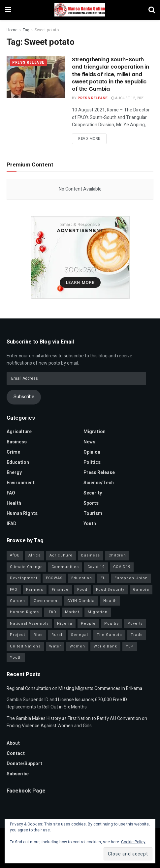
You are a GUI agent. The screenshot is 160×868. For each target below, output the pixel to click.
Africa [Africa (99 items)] (35, 555)
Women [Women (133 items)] (77, 646)
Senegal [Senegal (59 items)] (80, 635)
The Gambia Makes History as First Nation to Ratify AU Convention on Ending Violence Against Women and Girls (77, 722)
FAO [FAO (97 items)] (14, 590)
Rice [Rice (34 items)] (38, 635)
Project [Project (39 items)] (17, 635)
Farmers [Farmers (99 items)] (35, 590)
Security (93, 493)
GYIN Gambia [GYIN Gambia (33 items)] (81, 601)
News (89, 442)
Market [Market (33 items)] (72, 612)
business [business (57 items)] (91, 555)
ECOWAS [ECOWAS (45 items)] (54, 578)
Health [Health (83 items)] (110, 601)
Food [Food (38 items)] (82, 590)
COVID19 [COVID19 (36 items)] (122, 567)
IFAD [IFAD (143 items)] (52, 612)
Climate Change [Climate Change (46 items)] (26, 567)
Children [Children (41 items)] (117, 555)
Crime (13, 452)
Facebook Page (26, 791)
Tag (26, 30)
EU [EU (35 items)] (103, 578)
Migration (95, 432)
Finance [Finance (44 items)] (60, 590)
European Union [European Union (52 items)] (131, 578)
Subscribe (24, 397)
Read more (89, 139)
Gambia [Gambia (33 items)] (141, 590)
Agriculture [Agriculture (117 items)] (61, 555)
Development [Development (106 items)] (24, 578)
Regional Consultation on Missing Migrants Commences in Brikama (74, 688)
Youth (90, 524)
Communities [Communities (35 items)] (65, 567)
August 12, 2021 (128, 98)
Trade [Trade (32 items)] (137, 635)
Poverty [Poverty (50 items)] (135, 624)
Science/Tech (99, 483)
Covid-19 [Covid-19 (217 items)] (96, 567)
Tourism (93, 513)
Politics (92, 462)
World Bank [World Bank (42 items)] (105, 646)
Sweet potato (47, 30)
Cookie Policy (133, 842)
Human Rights (22, 513)
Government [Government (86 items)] (46, 601)
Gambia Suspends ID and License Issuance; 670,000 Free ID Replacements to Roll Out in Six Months (67, 703)
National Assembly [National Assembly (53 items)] (29, 624)
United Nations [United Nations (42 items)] (25, 646)
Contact (16, 753)
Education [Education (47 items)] (82, 578)
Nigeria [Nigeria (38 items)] (65, 624)
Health (14, 503)
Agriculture (19, 432)
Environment (21, 483)
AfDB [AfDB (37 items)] (15, 555)
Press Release (28, 63)
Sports (91, 503)
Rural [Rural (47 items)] (57, 635)
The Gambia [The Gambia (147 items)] (109, 635)
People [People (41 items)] (88, 624)
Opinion (92, 452)
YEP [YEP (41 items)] (130, 646)
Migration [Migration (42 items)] (98, 612)
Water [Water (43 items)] (55, 646)
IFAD (12, 524)
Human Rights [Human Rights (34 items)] (24, 612)
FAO (11, 493)
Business (17, 442)
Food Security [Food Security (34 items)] (110, 590)
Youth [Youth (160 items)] (16, 658)
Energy (14, 473)
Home (12, 30)
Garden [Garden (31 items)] (17, 601)
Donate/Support (24, 764)
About (13, 743)
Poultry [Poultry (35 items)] (112, 624)
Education (18, 462)
